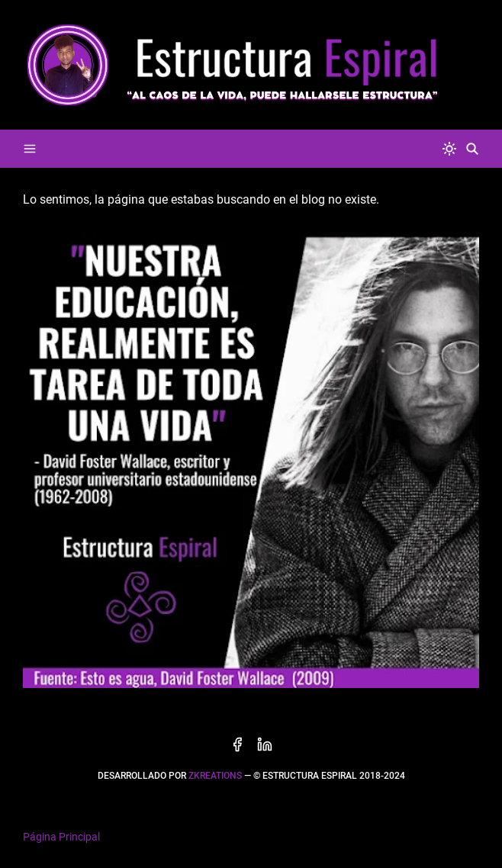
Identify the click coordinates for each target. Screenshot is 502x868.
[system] (449, 149)
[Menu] (30, 149)
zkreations (215, 776)
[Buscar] (472, 149)
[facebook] (237, 744)
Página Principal (61, 837)
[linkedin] (265, 744)
